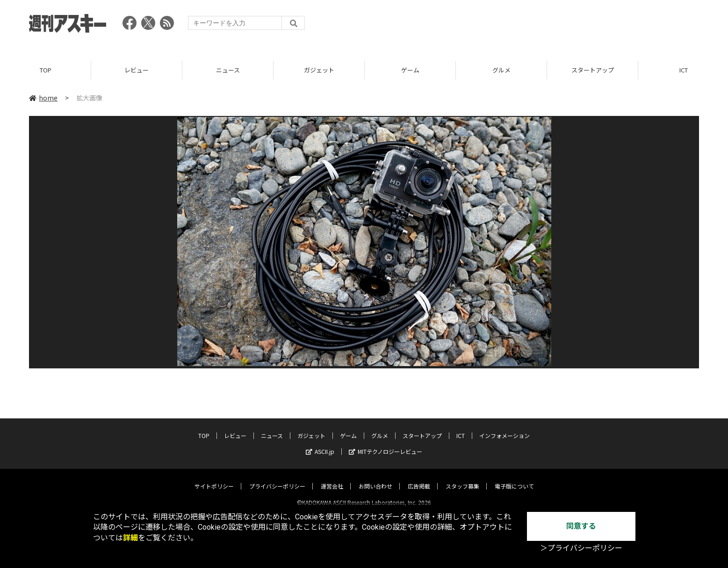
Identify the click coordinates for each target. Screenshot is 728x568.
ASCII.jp (320, 443)
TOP (46, 70)
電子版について (514, 478)
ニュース (228, 70)
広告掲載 (419, 478)
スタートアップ (593, 70)
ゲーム (410, 70)
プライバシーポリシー (277, 478)
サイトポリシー (214, 478)
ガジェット (319, 70)
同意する (581, 526)
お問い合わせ (375, 478)
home (43, 98)
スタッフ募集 (462, 478)
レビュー (137, 70)
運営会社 (332, 478)
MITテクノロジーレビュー (386, 443)
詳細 (130, 538)
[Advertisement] (529, 26)
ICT (461, 428)
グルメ (501, 70)
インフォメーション (505, 428)
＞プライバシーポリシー (581, 548)
